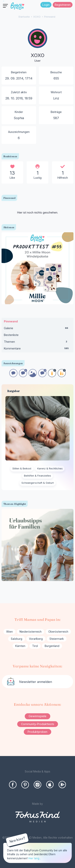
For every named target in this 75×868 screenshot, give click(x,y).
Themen (38, 343)
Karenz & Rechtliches (50, 469)
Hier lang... (35, 858)
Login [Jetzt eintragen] (46, 5)
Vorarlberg (36, 639)
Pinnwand (11, 321)
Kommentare (38, 349)
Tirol (35, 646)
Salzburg (17, 639)
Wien (9, 632)
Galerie (38, 329)
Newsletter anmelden (36, 682)
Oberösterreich (58, 632)
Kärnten (20, 646)
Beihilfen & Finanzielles (37, 476)
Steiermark (57, 639)
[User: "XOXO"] (37, 46)
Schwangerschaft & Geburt (38, 483)
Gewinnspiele (37, 716)
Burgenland (52, 646)
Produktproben (37, 732)
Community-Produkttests (38, 724)
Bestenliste (11, 335)
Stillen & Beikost (22, 469)
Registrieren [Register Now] (63, 5)
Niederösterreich (31, 632)
